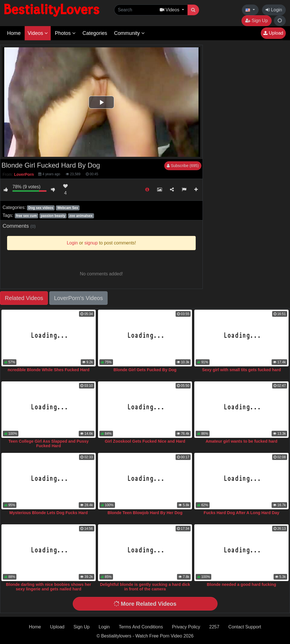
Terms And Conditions (141, 627)
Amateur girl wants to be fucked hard (241, 441)
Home (14, 33)
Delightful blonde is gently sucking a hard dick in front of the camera (145, 587)
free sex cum (26, 216)
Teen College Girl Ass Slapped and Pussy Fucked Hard (49, 444)
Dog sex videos (41, 208)
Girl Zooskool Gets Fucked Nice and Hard (145, 441)
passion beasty (53, 216)
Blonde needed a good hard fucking (241, 584)
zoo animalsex (81, 216)
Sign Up (256, 21)
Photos (65, 33)
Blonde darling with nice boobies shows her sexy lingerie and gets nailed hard (49, 587)
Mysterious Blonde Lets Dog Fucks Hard (49, 513)
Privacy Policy (186, 627)
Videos (38, 33)
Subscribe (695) (183, 166)
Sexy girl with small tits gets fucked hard (241, 370)
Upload (273, 33)
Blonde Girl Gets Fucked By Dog (145, 370)
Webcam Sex (68, 208)
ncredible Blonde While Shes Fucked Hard (49, 370)
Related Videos (24, 298)
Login (274, 10)
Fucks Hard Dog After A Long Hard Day (241, 513)
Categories (95, 33)
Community (129, 33)
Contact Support (245, 627)
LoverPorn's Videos (78, 298)
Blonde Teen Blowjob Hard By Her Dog (145, 513)
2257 (214, 627)
